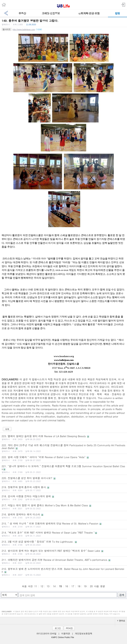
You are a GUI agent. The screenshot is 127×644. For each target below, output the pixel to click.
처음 (24, 586)
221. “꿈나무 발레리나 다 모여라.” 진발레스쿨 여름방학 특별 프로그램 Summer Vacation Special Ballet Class (63, 469)
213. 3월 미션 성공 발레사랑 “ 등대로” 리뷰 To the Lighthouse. (63, 543)
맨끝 (103, 586)
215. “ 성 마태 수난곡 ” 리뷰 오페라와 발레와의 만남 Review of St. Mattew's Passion (63, 525)
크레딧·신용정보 (51, 13)
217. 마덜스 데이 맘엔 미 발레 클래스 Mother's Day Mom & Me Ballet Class (63, 507)
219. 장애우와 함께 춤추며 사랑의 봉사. (63, 488)
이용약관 (66, 634)
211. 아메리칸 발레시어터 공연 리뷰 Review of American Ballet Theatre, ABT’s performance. (63, 561)
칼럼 (117, 13)
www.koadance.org (63, 356)
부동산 (22, 13)
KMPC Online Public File (63, 637)
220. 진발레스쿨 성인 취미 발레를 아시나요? (63, 479)
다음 (97, 586)
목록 (7, 429)
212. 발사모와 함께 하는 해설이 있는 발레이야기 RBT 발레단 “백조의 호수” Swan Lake (63, 552)
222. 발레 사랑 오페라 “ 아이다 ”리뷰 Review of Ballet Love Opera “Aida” (63, 458)
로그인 (58, 628)
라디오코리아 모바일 (46, 634)
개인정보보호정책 (84, 634)
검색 (122, 595)
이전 (30, 586)
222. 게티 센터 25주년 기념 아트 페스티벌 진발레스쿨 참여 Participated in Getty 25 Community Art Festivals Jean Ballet (63, 448)
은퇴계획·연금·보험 (89, 13)
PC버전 (69, 628)
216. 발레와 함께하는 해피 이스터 (63, 516)
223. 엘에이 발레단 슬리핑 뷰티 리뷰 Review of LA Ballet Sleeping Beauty (63, 437)
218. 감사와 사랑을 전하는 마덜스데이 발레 (63, 498)
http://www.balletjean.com (24, 30)
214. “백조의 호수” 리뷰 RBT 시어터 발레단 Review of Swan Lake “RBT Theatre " (63, 534)
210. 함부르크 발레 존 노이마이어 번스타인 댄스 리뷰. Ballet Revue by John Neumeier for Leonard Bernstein (63, 572)
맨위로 (121, 621)
